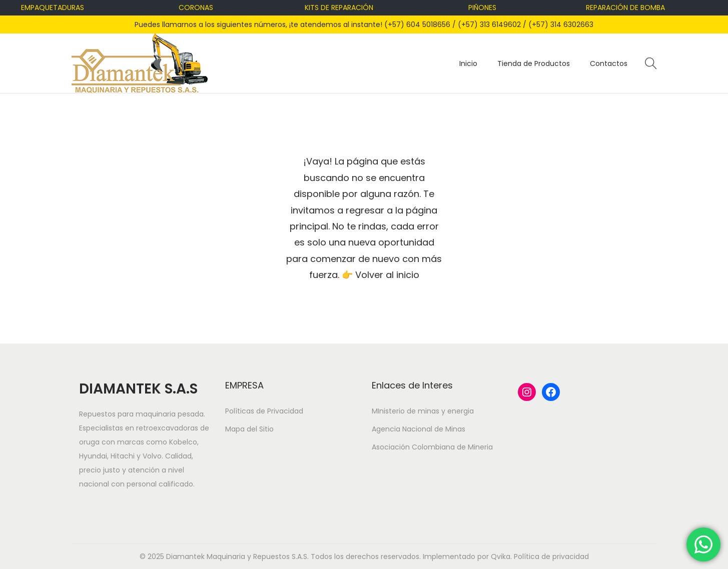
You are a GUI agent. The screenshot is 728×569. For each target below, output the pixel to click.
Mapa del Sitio (249, 429)
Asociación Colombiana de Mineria (432, 447)
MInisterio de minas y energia (423, 411)
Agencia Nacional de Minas (419, 429)
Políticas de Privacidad (264, 411)
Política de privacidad (551, 556)
